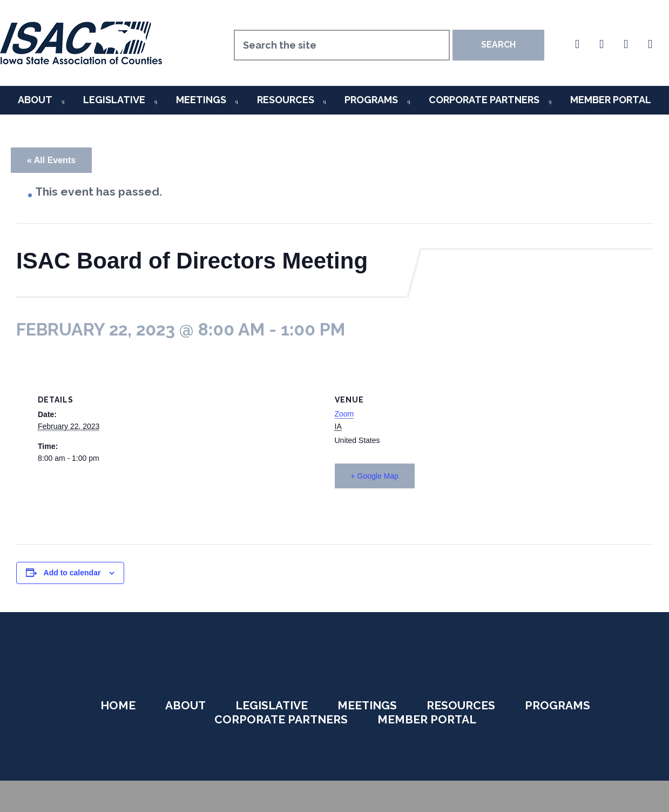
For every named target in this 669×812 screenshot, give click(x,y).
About (35, 100)
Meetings (201, 100)
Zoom (344, 414)
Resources (286, 100)
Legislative (114, 100)
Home (118, 705)
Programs (371, 100)
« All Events (51, 160)
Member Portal (611, 100)
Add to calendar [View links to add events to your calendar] (72, 573)
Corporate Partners (484, 100)
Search (498, 45)
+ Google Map (375, 476)
